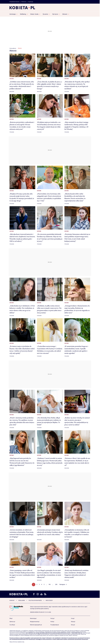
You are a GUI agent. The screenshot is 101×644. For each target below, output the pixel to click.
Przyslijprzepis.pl (55, 625)
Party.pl (52, 618)
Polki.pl (52, 622)
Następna (62, 584)
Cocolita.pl (12, 625)
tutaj (23, 642)
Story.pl (73, 625)
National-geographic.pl (36, 625)
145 (50, 584)
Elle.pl (11, 618)
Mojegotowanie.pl (35, 622)
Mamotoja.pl (33, 618)
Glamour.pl (12, 622)
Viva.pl (73, 618)
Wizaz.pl (73, 622)
